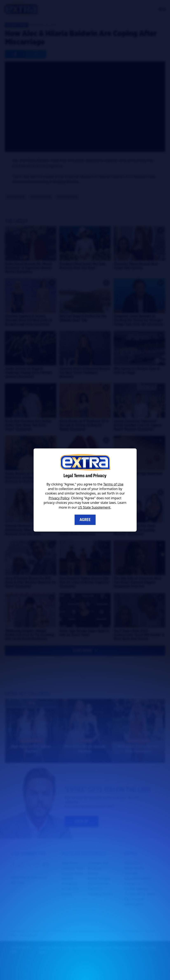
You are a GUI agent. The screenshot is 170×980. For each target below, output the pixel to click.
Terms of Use (113, 484)
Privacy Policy (59, 498)
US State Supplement (94, 507)
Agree (85, 520)
